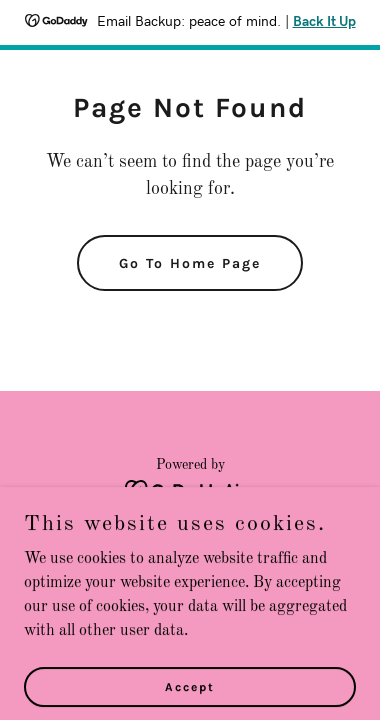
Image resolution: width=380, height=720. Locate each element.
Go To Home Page (190, 263)
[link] (190, 490)
